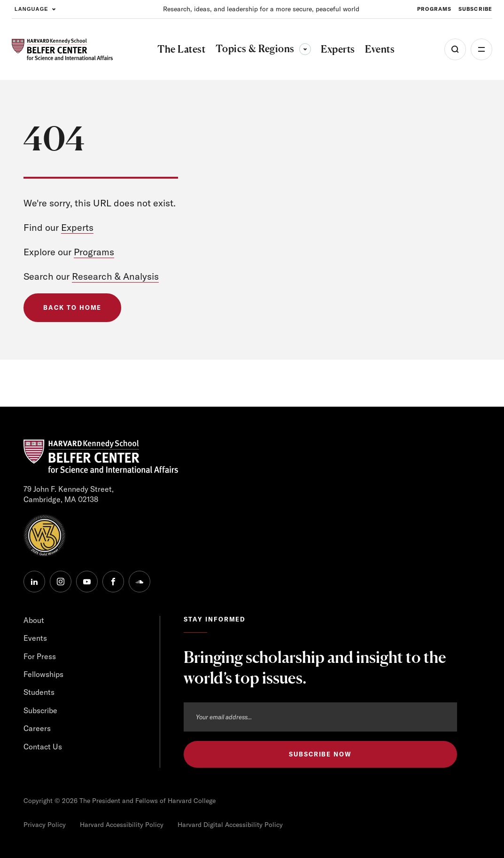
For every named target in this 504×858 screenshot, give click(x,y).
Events (35, 638)
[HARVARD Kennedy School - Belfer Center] (62, 49)
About (34, 620)
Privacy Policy (45, 825)
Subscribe (40, 710)
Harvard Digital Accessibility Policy (230, 825)
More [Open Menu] (481, 49)
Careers (37, 728)
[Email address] (320, 717)
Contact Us (43, 747)
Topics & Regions (263, 48)
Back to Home (72, 307)
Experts (77, 227)
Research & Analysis (115, 276)
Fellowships (43, 674)
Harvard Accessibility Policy (122, 825)
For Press (40, 656)
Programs (94, 252)
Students (39, 692)
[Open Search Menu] (455, 49)
